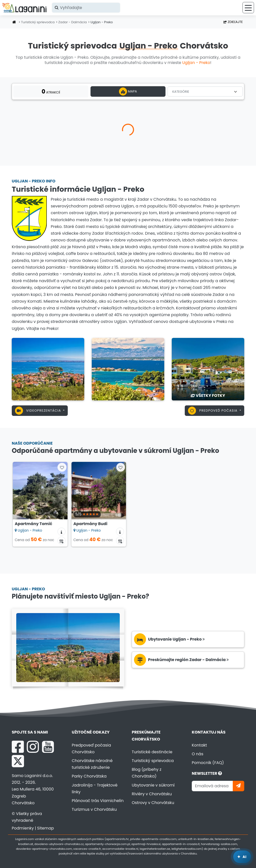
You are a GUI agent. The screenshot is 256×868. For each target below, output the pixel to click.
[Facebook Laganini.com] (18, 747)
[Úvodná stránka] (14, 22)
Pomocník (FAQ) (208, 763)
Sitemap (45, 828)
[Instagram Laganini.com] (33, 747)
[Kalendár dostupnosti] (61, 541)
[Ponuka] (248, 8)
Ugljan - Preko (196, 63)
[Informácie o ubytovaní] (61, 532)
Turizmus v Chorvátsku (94, 809)
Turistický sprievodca (38, 22)
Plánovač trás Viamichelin (98, 801)
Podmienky (23, 828)
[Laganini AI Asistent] (242, 857)
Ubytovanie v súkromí (153, 785)
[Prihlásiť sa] (238, 786)
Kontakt (199, 745)
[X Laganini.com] (18, 761)
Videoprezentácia (39, 411)
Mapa (128, 91)
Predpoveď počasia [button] (213, 411)
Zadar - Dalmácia (72, 22)
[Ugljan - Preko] (48, 369)
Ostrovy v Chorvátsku (153, 803)
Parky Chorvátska (89, 776)
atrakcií (51, 91)
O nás (197, 754)
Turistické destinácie (152, 752)
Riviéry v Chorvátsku (152, 794)
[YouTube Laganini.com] (48, 747)
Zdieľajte (233, 22)
